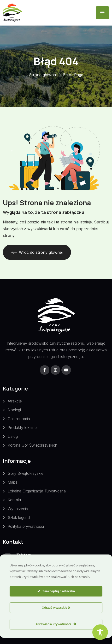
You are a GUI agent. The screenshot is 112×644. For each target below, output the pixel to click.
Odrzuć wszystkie (56, 608)
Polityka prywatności (26, 526)
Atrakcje (15, 401)
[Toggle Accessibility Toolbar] (100, 632)
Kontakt (14, 500)
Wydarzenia (18, 509)
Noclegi (14, 410)
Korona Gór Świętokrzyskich (32, 445)
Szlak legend (19, 517)
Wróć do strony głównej (37, 252)
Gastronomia (19, 419)
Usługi (13, 436)
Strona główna (42, 75)
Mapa (13, 482)
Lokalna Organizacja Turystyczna (37, 491)
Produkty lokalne (22, 428)
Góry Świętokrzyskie (26, 473)
